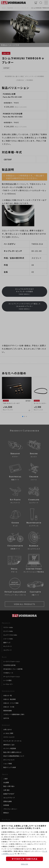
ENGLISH (24, 864)
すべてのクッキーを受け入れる (24, 859)
